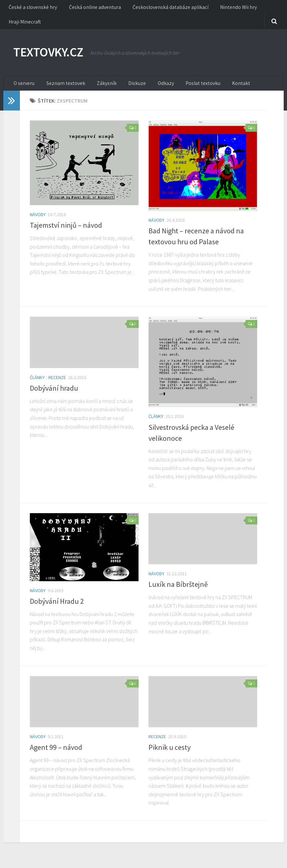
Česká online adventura (90, 8)
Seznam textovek (62, 88)
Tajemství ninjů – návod (66, 231)
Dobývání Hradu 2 (57, 607)
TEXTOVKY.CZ (52, 56)
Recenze (57, 383)
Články (37, 383)
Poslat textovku (186, 88)
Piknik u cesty (170, 753)
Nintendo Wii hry (225, 8)
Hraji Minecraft (23, 25)
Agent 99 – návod (56, 753)
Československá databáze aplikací (162, 8)
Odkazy (152, 88)
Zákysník (100, 88)
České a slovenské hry (32, 8)
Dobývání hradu (54, 394)
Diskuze (126, 88)
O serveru (24, 88)
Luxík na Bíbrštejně (178, 590)
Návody (38, 220)
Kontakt (221, 88)
